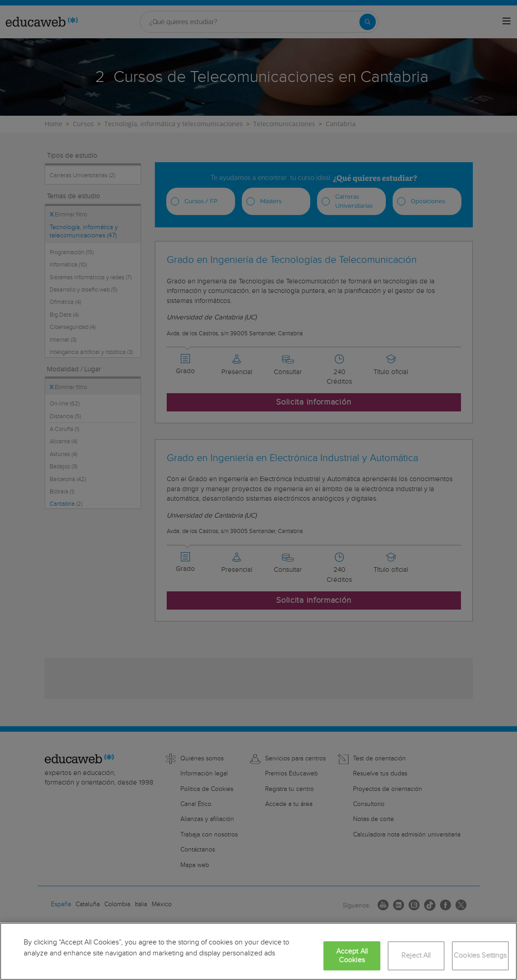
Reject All (416, 956)
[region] (258, 951)
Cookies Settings (480, 956)
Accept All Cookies (352, 956)
